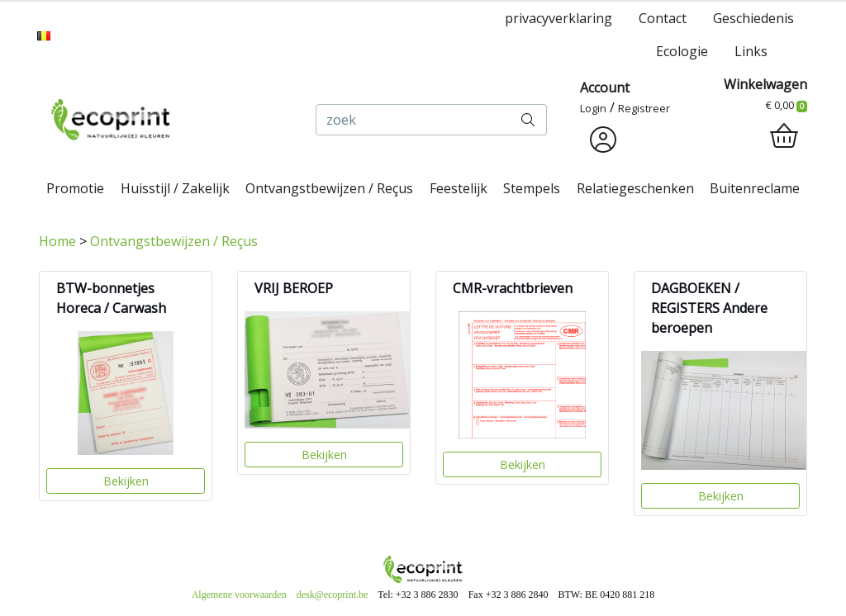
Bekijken (126, 481)
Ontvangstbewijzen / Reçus (329, 188)
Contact (663, 18)
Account (605, 88)
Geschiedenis (753, 18)
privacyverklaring (558, 18)
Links (751, 51)
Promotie (75, 188)
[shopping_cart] (784, 136)
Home (57, 241)
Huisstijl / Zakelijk (175, 188)
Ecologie (682, 51)
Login (593, 108)
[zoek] (413, 120)
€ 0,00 (787, 105)
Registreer (644, 108)
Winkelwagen (765, 84)
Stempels (532, 188)
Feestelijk (459, 188)
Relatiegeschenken (635, 188)
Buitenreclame (755, 188)
